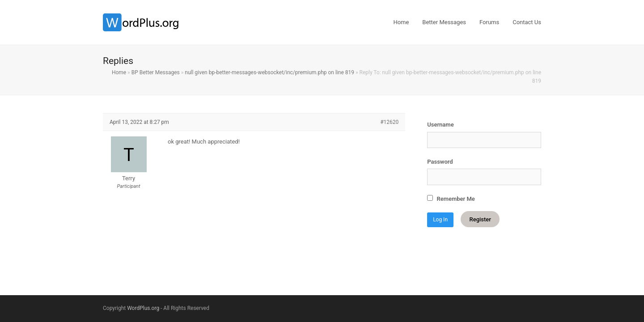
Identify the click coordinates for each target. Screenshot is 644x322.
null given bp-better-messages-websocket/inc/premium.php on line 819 (269, 72)
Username (440, 125)
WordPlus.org (143, 308)
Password (440, 162)
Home (119, 72)
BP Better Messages (156, 72)
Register (480, 219)
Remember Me (451, 199)
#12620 (389, 122)
